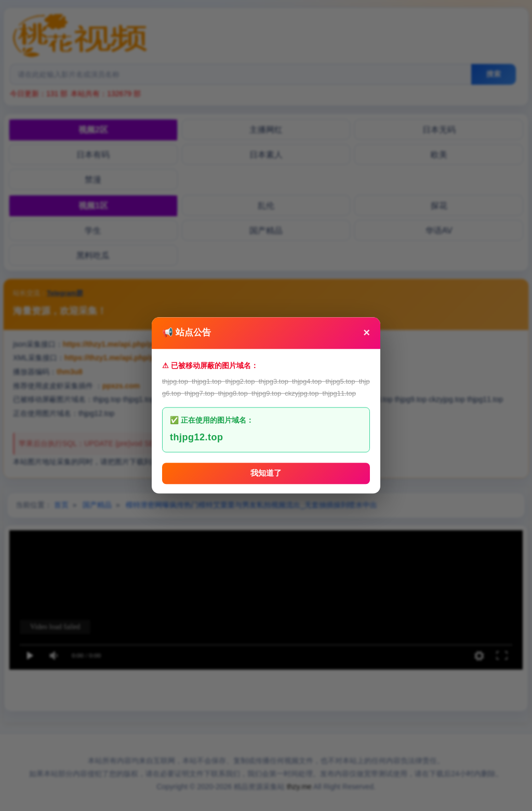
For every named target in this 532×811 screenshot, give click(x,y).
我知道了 (266, 473)
